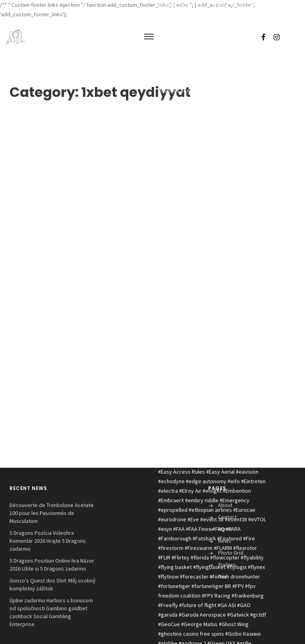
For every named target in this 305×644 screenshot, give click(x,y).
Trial (223, 577)
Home (225, 529)
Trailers (227, 565)
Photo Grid (231, 553)
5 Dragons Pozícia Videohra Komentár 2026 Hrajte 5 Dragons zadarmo (48, 541)
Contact (227, 517)
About (225, 505)
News (225, 541)
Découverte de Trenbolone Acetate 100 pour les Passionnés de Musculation (52, 513)
